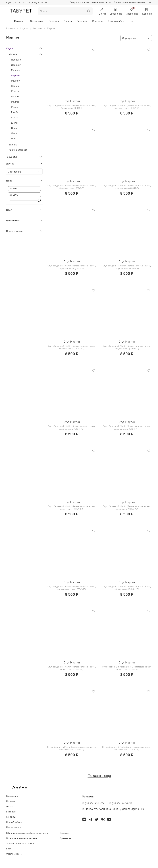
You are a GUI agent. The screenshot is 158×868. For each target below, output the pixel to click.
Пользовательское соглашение (130, 2)
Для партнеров (14, 827)
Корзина (64, 833)
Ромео (15, 107)
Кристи (15, 91)
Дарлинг (16, 65)
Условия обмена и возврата (20, 843)
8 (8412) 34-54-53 (38, 2)
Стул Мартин (72, 101)
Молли (15, 102)
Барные (13, 145)
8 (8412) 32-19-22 (15, 2)
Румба (15, 112)
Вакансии (82, 21)
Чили (14, 133)
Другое (10, 164)
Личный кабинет (117, 21)
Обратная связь (14, 854)
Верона (15, 86)
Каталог (16, 21)
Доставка (54, 21)
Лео (13, 138)
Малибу (15, 81)
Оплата (68, 21)
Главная (10, 28)
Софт (14, 128)
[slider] (39, 200)
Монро (15, 96)
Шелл (14, 123)
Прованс (16, 60)
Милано (16, 70)
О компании (37, 21)
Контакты (98, 21)
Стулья (24, 28)
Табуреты (11, 157)
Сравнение (65, 838)
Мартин (15, 75)
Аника (15, 117)
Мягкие (37, 28)
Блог (9, 849)
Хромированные (18, 150)
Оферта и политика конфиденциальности (90, 2)
